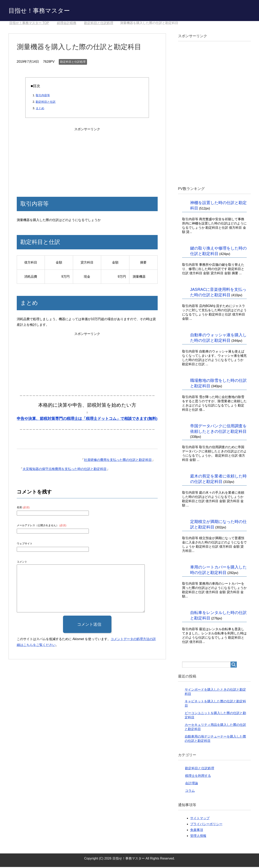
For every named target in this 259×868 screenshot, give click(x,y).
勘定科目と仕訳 (46, 103)
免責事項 (197, 831)
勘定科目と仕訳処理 (73, 63)
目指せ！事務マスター (45, 11)
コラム (190, 792)
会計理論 (192, 784)
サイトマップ (200, 819)
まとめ (40, 109)
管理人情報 (198, 837)
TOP (29, 24)
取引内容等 (43, 96)
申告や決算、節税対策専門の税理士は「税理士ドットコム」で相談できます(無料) (87, 420)
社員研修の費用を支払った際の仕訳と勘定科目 (118, 461)
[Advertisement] (87, 158)
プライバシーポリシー (206, 825)
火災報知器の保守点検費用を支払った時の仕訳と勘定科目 (65, 470)
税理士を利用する (198, 777)
